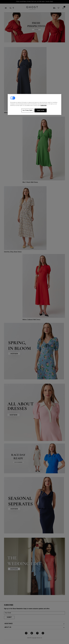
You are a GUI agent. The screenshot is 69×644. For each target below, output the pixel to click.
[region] (34, 104)
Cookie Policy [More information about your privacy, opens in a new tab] (43, 106)
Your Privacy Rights (27, 110)
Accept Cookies (41, 110)
